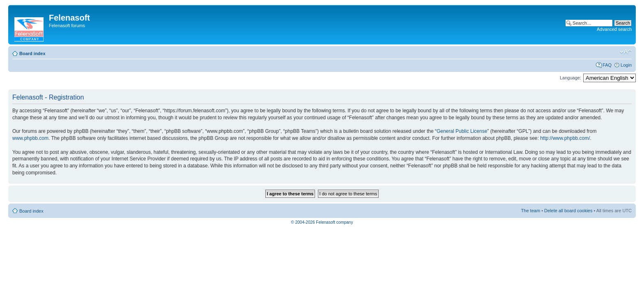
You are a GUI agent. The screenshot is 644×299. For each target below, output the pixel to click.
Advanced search (614, 29)
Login (626, 65)
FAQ (607, 65)
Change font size (626, 52)
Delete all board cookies (568, 211)
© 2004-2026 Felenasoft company (322, 222)
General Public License (462, 131)
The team (531, 211)
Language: (570, 78)
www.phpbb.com (30, 138)
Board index (32, 53)
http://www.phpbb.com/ (565, 138)
